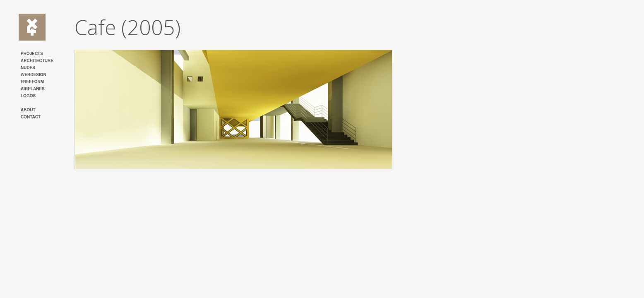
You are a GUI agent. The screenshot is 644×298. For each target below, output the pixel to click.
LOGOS (28, 96)
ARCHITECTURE (37, 61)
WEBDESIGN (34, 75)
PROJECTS (32, 54)
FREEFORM (32, 82)
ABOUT (28, 110)
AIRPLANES (33, 89)
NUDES (28, 68)
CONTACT (31, 117)
